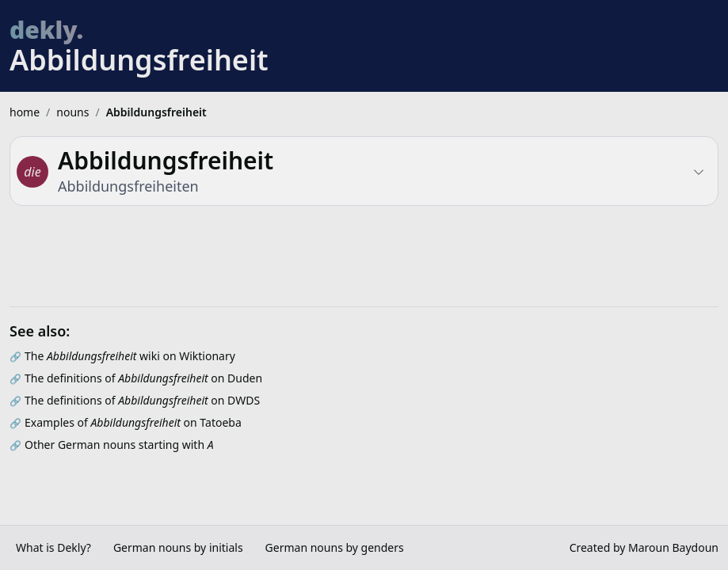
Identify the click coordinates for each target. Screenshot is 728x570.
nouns (72, 112)
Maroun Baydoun (673, 547)
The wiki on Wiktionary (130, 356)
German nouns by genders (335, 547)
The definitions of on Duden (143, 378)
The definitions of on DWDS (142, 400)
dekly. (46, 30)
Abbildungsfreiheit (156, 112)
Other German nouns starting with (119, 445)
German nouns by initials (178, 547)
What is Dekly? (53, 547)
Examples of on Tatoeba (133, 422)
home (25, 112)
